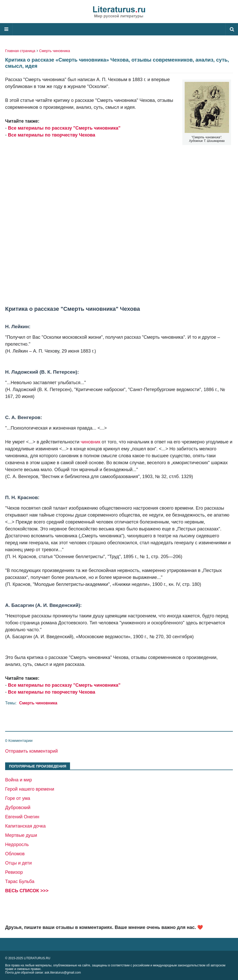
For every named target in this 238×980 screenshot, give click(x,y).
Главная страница (20, 51)
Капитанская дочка (25, 826)
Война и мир (19, 780)
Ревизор (14, 872)
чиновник (90, 442)
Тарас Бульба (20, 881)
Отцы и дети (18, 863)
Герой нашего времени (30, 789)
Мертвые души (21, 835)
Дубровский (18, 808)
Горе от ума (18, 798)
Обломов (15, 854)
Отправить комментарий (31, 751)
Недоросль (17, 845)
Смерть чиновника (55, 51)
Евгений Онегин (22, 817)
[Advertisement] (119, 215)
